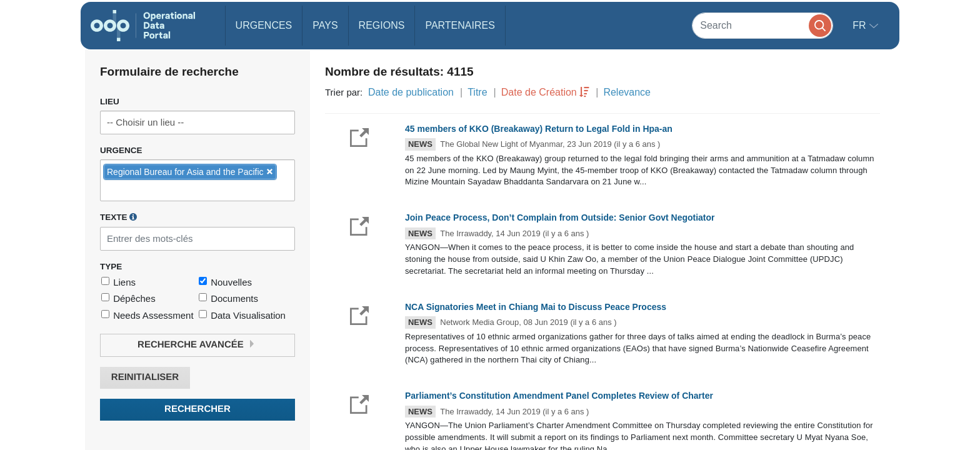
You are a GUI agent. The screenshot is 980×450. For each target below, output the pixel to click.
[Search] (762, 25)
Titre (477, 92)
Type (111, 267)
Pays (325, 25)
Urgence (121, 150)
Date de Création (539, 92)
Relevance (627, 92)
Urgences (264, 25)
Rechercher (197, 409)
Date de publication (411, 92)
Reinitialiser (145, 377)
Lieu (110, 102)
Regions (382, 25)
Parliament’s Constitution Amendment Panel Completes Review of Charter (559, 396)
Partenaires (460, 25)
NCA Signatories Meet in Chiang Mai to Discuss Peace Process (536, 307)
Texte (118, 217)
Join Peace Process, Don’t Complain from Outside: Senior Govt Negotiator (560, 217)
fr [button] (861, 25)
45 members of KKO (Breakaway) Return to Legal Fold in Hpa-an (539, 129)
